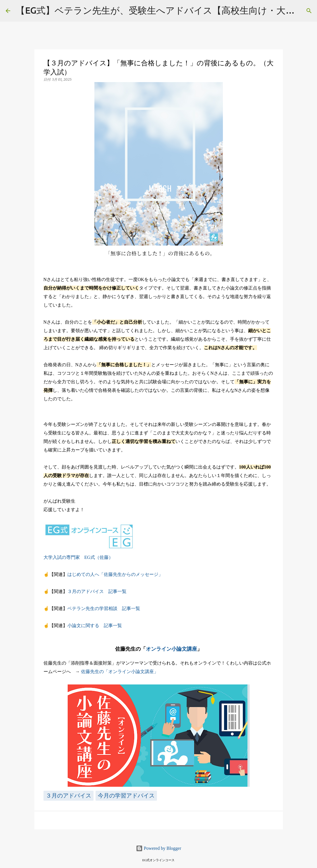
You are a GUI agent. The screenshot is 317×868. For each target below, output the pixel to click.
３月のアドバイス (69, 796)
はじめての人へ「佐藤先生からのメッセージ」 (115, 574)
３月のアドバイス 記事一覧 (97, 591)
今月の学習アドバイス (126, 796)
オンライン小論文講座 (171, 649)
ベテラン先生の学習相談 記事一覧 (104, 608)
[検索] (309, 11)
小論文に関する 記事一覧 (95, 625)
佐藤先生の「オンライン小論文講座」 (120, 672)
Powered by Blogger (159, 848)
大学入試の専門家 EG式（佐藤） (78, 557)
